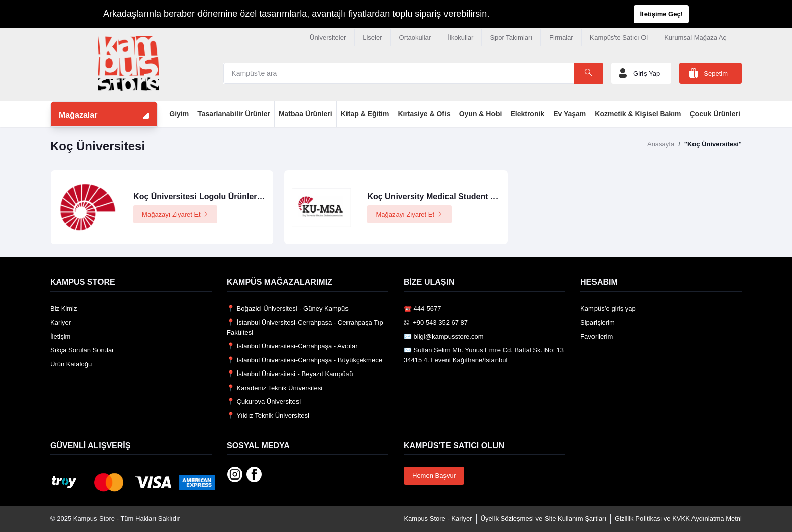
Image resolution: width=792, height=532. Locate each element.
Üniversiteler (328, 38)
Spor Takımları (511, 38)
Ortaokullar (415, 38)
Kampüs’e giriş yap (608, 309)
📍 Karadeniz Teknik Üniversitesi (275, 388)
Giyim (179, 114)
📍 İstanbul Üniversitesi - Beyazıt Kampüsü (290, 374)
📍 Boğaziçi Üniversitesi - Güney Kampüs (288, 309)
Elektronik (527, 114)
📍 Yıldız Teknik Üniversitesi (268, 416)
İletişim (60, 336)
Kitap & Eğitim (365, 114)
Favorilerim (597, 336)
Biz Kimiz (63, 309)
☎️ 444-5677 (423, 309)
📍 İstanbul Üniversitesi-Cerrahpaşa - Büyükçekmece (305, 360)
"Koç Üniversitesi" (713, 144)
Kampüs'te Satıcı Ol (619, 38)
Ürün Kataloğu (71, 364)
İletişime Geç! (661, 14)
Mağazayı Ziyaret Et (175, 214)
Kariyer (60, 322)
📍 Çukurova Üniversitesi (264, 402)
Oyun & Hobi (481, 114)
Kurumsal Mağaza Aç (695, 38)
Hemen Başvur (434, 476)
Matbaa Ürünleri (306, 114)
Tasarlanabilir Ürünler (234, 114)
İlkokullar (460, 38)
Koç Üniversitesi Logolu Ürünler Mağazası (214, 197)
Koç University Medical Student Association (452, 197)
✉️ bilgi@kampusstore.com (444, 336)
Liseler (372, 38)
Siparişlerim (598, 322)
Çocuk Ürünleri (715, 114)
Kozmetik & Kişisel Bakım (638, 114)
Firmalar (561, 38)
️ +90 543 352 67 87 (436, 322)
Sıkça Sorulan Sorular (82, 350)
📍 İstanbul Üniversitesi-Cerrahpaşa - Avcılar (292, 346)
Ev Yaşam (570, 114)
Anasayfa (661, 144)
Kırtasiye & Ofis (424, 114)
